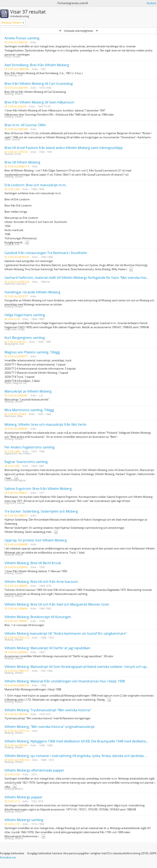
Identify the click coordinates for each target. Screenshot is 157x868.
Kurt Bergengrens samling (25, 338)
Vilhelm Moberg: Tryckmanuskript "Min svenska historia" (48, 710)
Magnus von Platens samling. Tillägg (32, 352)
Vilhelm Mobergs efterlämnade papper (34, 770)
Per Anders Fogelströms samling (30, 447)
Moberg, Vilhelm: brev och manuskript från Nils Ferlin (45, 424)
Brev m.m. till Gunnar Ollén (25, 125)
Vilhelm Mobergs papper (24, 797)
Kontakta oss (8, 857)
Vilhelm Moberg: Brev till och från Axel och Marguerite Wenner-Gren (57, 604)
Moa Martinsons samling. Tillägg (29, 410)
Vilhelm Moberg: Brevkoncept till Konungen (38, 617)
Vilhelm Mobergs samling (24, 820)
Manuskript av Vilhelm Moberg (28, 391)
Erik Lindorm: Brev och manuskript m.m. (35, 185)
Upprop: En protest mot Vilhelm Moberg (36, 540)
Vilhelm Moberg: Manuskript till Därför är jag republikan (47, 648)
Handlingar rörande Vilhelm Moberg (32, 292)
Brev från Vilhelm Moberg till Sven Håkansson (39, 102)
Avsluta (151, 3)
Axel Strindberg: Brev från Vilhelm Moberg (37, 65)
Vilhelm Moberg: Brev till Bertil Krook (33, 563)
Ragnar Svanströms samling (26, 462)
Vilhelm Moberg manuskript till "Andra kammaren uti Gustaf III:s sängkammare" (66, 633)
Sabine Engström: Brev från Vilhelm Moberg (38, 489)
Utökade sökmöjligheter (79, 31)
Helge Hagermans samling (25, 315)
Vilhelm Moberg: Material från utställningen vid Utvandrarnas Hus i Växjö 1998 (65, 681)
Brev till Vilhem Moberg (22, 162)
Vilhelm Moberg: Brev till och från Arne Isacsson (41, 582)
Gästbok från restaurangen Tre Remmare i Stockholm (46, 253)
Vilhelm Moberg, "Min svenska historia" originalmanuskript (50, 727)
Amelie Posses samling (22, 38)
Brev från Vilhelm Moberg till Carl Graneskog (39, 84)
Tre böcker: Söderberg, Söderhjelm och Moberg (41, 511)
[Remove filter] (23, 23)
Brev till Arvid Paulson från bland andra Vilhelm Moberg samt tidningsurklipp (64, 148)
